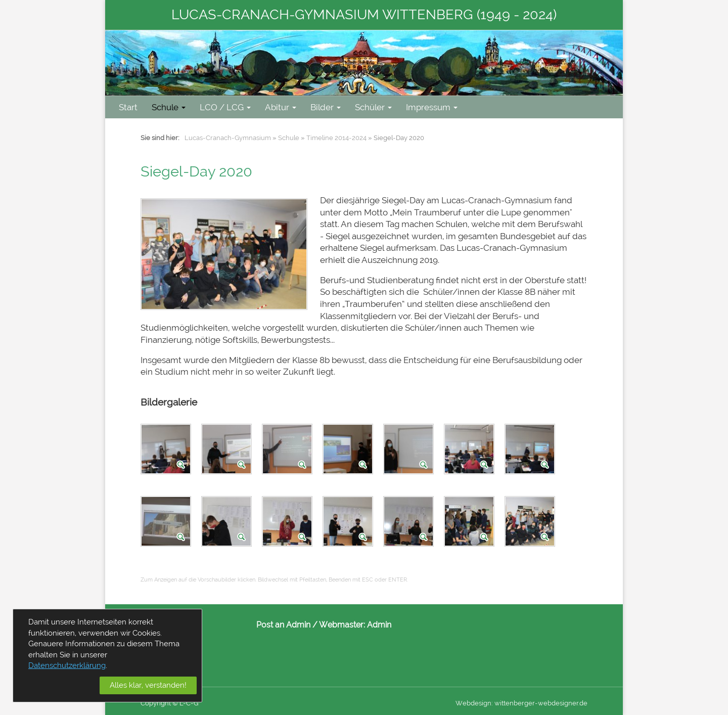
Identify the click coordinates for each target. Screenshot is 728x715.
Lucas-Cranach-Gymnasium (228, 138)
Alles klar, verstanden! (148, 685)
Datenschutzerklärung (67, 665)
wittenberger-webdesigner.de (541, 703)
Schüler (373, 107)
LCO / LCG (225, 107)
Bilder (326, 107)
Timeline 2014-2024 (336, 138)
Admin (379, 625)
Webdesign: (474, 703)
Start (128, 107)
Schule (169, 107)
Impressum (432, 107)
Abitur (281, 107)
